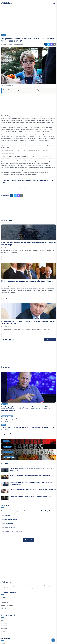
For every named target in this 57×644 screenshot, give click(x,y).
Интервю (5, 404)
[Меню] (54, 3)
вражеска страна (44, 180)
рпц (4, 183)
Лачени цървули (7, 416)
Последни (5, 464)
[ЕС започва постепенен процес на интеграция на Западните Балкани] (29, 271)
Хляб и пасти (5, 603)
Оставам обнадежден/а (10, 528)
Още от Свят (7, 220)
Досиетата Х (5, 626)
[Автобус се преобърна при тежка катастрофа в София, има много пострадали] (5, 491)
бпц (52, 180)
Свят (4, 425)
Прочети (6, 258)
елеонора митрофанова (12, 180)
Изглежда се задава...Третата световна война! (17, 419)
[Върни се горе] (53, 640)
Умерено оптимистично (10, 520)
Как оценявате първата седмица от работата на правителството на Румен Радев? (26, 511)
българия (29, 180)
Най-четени (6, 367)
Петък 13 (4, 608)
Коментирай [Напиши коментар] (50, 340)
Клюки (3, 631)
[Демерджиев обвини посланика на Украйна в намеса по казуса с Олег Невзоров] (5, 498)
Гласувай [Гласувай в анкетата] (29, 540)
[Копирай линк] (54, 44)
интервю (43, 145)
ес (37, 180)
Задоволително (8, 524)
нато (34, 180)
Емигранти (4, 628)
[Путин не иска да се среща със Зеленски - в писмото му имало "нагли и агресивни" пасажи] (29, 311)
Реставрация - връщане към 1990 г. (13, 532)
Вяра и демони (5, 623)
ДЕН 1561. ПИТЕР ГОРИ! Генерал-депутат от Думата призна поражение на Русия (28, 427)
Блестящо (6, 516)
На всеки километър (7, 605)
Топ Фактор (5, 611)
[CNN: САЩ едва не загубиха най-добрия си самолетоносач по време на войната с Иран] (29, 232)
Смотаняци (4, 634)
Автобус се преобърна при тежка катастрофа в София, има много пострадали (33, 489)
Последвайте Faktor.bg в (29, 189)
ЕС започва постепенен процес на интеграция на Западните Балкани (27, 281)
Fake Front (4, 620)
